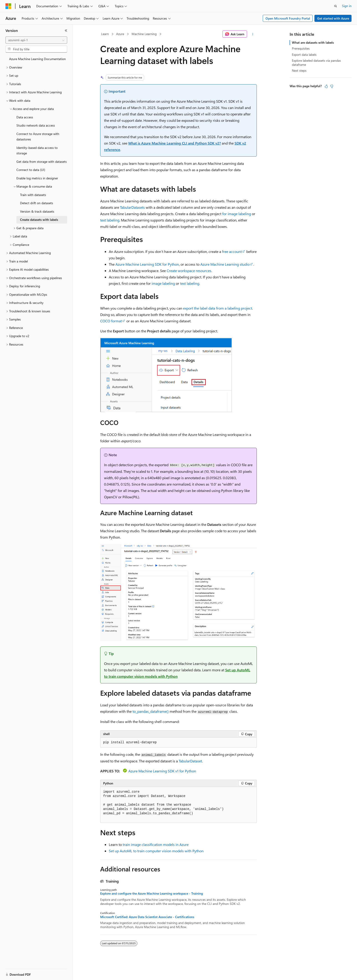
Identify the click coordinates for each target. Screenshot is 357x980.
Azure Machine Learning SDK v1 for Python (162, 771)
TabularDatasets (132, 207)
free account (232, 251)
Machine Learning (144, 34)
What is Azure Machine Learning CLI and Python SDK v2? (175, 143)
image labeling (163, 283)
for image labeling (237, 214)
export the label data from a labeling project (218, 308)
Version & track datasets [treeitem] (37, 211)
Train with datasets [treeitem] (33, 195)
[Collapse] (66, 31)
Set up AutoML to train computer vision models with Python (156, 851)
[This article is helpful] (326, 86)
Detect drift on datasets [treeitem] (37, 203)
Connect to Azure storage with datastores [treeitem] (38, 137)
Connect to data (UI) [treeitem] (31, 170)
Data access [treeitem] (25, 117)
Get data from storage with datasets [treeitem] (42, 162)
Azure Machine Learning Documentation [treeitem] (37, 59)
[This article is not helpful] (332, 86)
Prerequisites (301, 48)
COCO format (111, 321)
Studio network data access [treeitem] (36, 125)
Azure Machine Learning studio (225, 264)
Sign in (347, 6)
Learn (105, 34)
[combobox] (36, 40)
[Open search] (336, 6)
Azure (120, 34)
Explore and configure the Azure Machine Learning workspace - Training (152, 893)
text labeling (110, 220)
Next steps (299, 70)
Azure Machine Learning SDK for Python (147, 264)
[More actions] (253, 34)
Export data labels (304, 55)
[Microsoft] (8, 6)
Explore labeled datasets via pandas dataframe (316, 62)
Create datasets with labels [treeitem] (39, 220)
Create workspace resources (189, 271)
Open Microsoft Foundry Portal (288, 18)
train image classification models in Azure (156, 844)
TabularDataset (190, 761)
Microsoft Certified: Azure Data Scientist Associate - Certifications (147, 917)
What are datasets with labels (313, 42)
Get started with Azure (333, 18)
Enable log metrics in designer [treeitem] (37, 178)
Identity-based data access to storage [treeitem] (37, 150)
